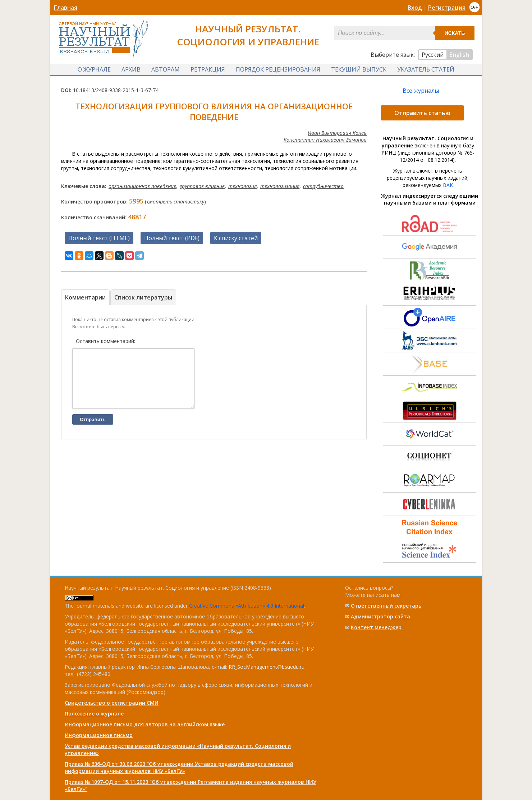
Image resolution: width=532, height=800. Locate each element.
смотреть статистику (176, 202)
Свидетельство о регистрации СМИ (112, 703)
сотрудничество (323, 186)
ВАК (448, 185)
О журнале (94, 69)
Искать (455, 33)
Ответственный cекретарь (386, 606)
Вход (415, 8)
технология (242, 186)
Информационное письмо (99, 735)
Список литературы (143, 297)
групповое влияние (202, 186)
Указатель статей (426, 69)
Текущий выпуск (359, 69)
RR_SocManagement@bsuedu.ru (267, 667)
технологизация (280, 186)
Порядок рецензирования (278, 69)
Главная (66, 8)
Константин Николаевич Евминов (325, 140)
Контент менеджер (376, 627)
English (459, 55)
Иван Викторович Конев (337, 133)
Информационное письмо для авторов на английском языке (145, 724)
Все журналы (421, 91)
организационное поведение (142, 186)
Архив (131, 69)
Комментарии (85, 297)
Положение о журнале (94, 714)
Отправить (93, 430)
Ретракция (208, 69)
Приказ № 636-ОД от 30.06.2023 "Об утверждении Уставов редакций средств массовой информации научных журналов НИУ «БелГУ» (179, 767)
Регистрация (447, 8)
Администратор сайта (380, 616)
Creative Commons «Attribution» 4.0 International (247, 606)
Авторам (166, 69)
